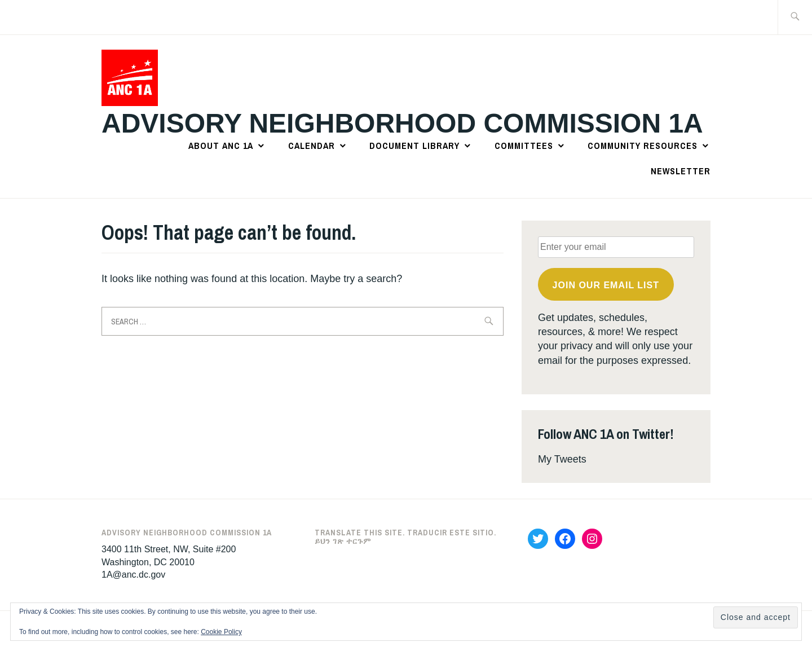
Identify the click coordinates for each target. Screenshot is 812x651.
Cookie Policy (221, 632)
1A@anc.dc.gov (133, 575)
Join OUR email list (606, 285)
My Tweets (562, 459)
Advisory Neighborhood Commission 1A (402, 123)
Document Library (414, 146)
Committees (524, 146)
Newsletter (681, 171)
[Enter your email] (616, 247)
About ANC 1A (221, 146)
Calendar (312, 146)
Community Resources (643, 146)
